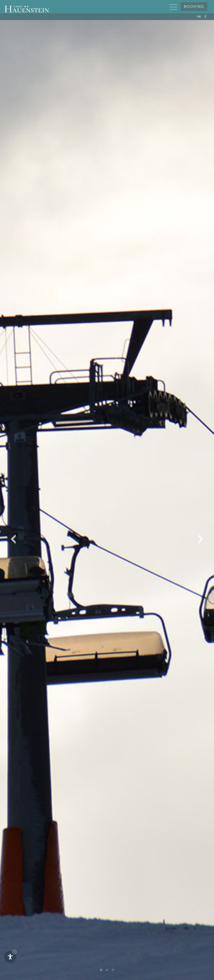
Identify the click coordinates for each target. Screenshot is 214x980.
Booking (194, 7)
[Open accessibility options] (10, 957)
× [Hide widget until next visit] (14, 952)
